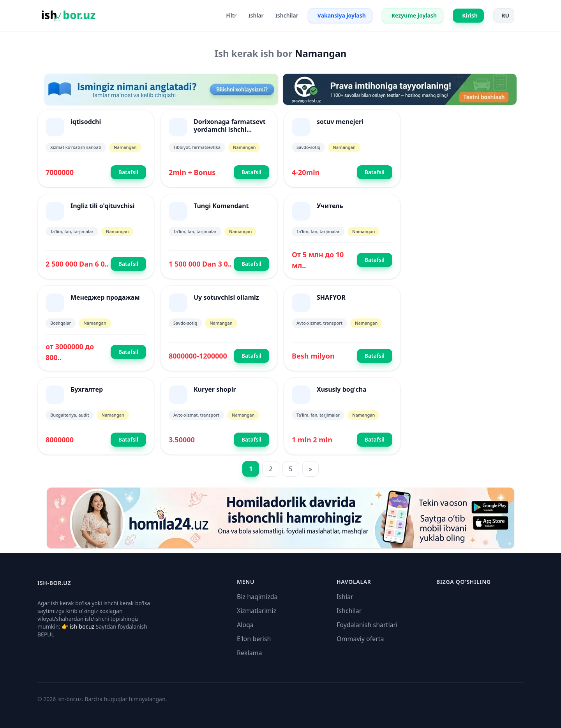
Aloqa (245, 625)
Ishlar (345, 597)
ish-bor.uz (82, 626)
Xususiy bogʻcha (342, 389)
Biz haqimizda (257, 597)
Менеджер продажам (105, 297)
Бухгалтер (87, 389)
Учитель (330, 206)
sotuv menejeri (340, 122)
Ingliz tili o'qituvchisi (103, 206)
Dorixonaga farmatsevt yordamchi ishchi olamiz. (230, 129)
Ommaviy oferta (360, 639)
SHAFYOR (331, 297)
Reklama (250, 653)
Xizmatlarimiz (257, 611)
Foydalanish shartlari (367, 625)
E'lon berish (254, 639)
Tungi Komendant (221, 206)
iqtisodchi (86, 122)
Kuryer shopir (215, 389)
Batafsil (128, 172)
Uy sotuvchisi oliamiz (226, 297)
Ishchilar (349, 611)
